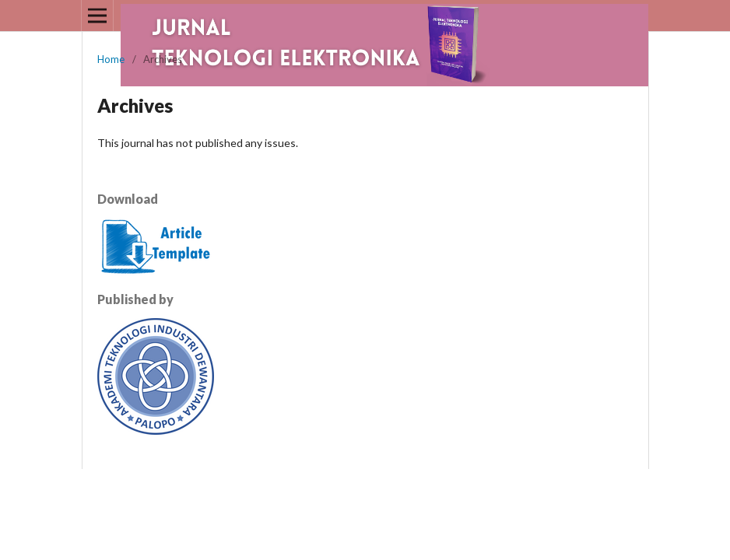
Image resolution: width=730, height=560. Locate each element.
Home (111, 59)
